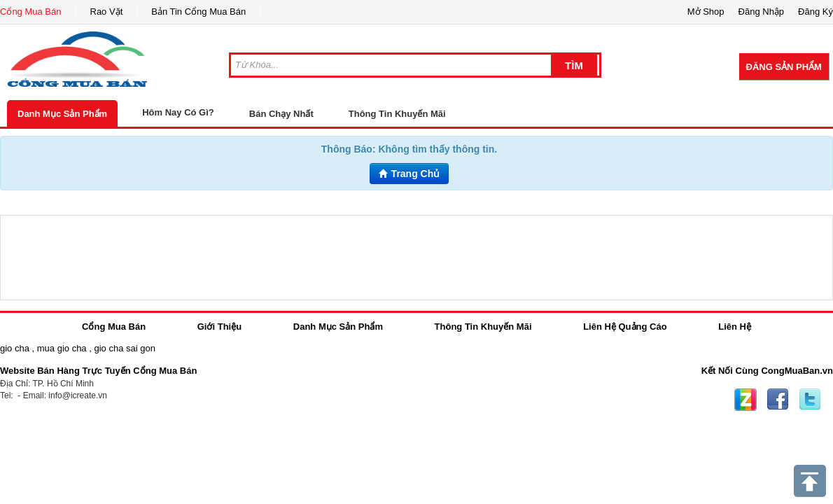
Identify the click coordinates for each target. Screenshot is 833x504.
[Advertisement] (416, 258)
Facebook (778, 400)
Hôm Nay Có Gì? (178, 112)
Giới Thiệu (219, 327)
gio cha (15, 348)
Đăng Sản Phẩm (784, 67)
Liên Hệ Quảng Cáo (625, 327)
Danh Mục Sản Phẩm (62, 114)
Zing (745, 400)
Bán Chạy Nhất (281, 114)
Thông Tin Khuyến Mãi (397, 114)
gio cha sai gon (124, 348)
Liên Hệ (735, 327)
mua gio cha (62, 348)
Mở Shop (706, 12)
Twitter (810, 400)
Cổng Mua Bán (31, 12)
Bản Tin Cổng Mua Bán (198, 12)
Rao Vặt (107, 12)
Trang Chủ (409, 174)
